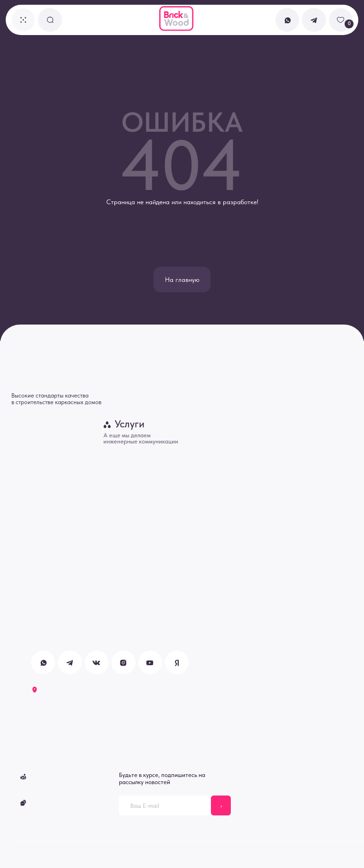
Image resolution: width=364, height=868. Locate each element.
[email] (165, 805)
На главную (182, 280)
